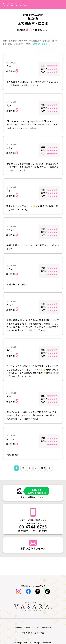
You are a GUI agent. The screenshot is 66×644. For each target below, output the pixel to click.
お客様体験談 (10, 516)
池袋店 (28, 44)
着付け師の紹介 (11, 565)
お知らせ (8, 523)
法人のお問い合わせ (13, 551)
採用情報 (8, 585)
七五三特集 (9, 481)
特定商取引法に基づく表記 (16, 592)
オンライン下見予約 (13, 558)
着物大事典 (9, 488)
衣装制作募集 (10, 578)
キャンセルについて (13, 572)
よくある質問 (10, 537)
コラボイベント (11, 509)
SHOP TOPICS (11, 544)
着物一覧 (8, 502)
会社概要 (8, 599)
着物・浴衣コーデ (12, 495)
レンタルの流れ (11, 530)
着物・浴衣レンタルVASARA (13, 44)
